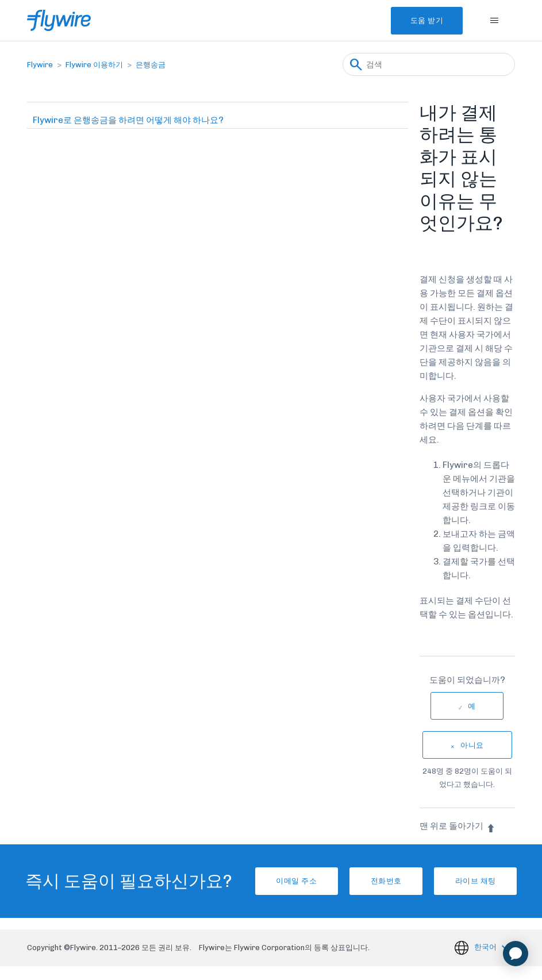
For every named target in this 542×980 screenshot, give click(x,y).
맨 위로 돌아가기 (458, 826)
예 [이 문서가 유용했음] (472, 706)
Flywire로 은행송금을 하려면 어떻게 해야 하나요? (128, 120)
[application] (516, 954)
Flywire (40, 65)
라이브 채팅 (485, 888)
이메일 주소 (280, 888)
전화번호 (382, 888)
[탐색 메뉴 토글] (495, 21)
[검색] (429, 64)
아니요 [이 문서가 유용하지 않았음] (472, 745)
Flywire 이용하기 (94, 65)
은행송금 (151, 65)
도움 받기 (418, 20)
